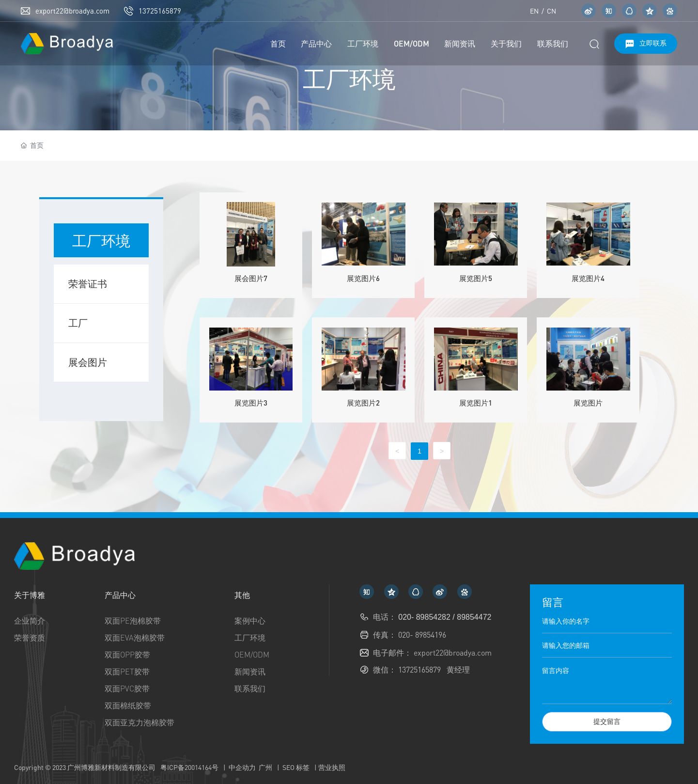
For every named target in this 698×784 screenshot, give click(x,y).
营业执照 (332, 767)
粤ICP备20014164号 (189, 767)
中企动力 (242, 767)
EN (534, 11)
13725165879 (160, 11)
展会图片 (88, 362)
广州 (265, 767)
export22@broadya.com (72, 11)
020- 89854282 (425, 617)
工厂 (78, 323)
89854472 (474, 617)
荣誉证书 (88, 284)
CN (551, 11)
